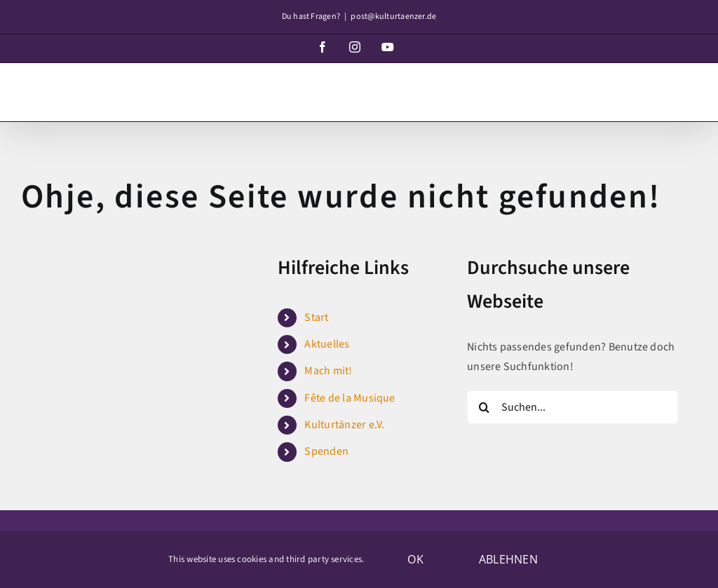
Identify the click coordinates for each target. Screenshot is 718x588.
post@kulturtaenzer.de (393, 16)
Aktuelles (327, 344)
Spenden (326, 451)
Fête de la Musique (350, 398)
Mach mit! (328, 371)
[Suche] (484, 407)
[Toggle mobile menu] (690, 86)
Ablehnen (508, 559)
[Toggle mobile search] (661, 86)
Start (316, 317)
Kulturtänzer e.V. (344, 425)
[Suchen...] (573, 407)
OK (415, 559)
